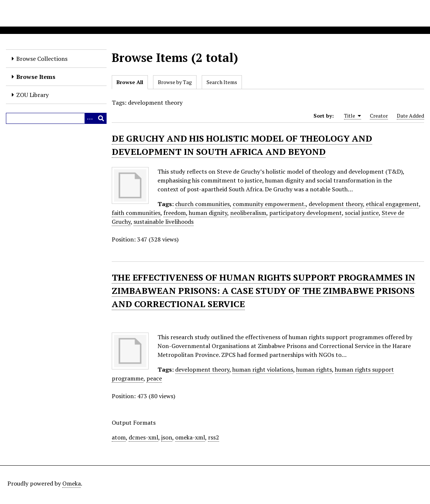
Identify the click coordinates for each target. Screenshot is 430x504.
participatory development (306, 213)
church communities (202, 204)
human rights (314, 369)
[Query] (56, 118)
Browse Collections (42, 59)
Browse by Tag (175, 82)
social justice (362, 213)
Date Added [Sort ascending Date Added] (410, 116)
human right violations (263, 369)
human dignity (208, 213)
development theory (336, 204)
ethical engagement (392, 204)
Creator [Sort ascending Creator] (379, 116)
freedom (175, 213)
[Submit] (101, 118)
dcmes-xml (143, 437)
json (167, 437)
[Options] (90, 118)
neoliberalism (248, 213)
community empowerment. (269, 204)
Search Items (222, 82)
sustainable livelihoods (164, 222)
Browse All (130, 82)
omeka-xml (190, 437)
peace (154, 378)
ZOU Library (32, 95)
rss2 (214, 437)
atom (119, 437)
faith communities (136, 213)
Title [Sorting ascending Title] (353, 116)
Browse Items (36, 77)
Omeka (72, 483)
